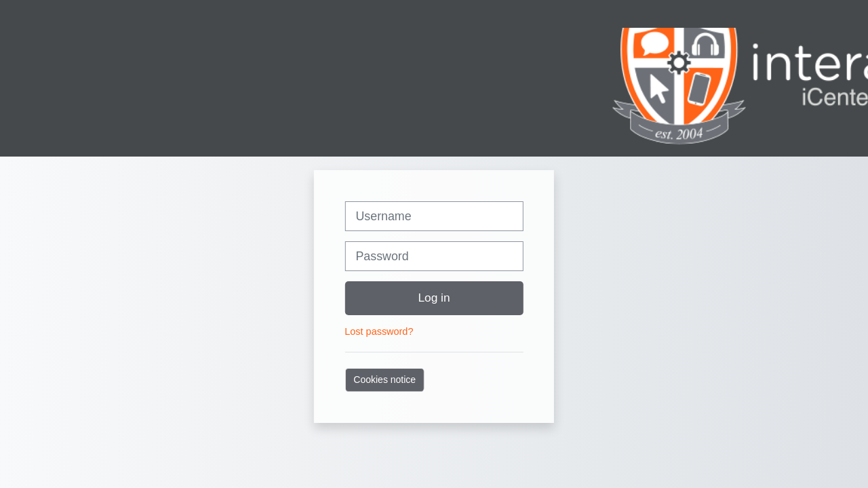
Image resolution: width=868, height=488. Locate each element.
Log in (434, 298)
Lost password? (379, 331)
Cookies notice (384, 380)
